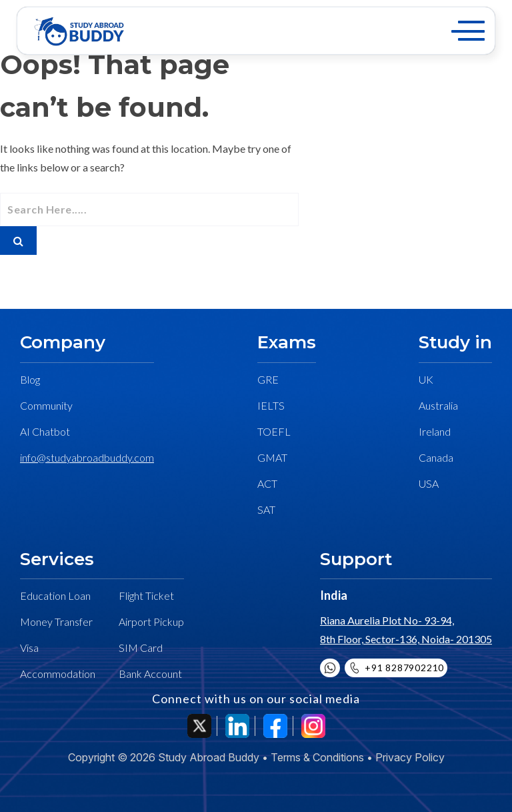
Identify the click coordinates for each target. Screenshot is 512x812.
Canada (436, 457)
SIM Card (141, 648)
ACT (267, 483)
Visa (29, 648)
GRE (268, 379)
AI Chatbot (45, 431)
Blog (30, 379)
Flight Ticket (146, 595)
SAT (266, 509)
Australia (438, 405)
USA (429, 483)
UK (426, 379)
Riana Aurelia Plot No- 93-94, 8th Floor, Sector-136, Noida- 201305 (406, 630)
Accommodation (58, 674)
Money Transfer (56, 622)
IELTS (271, 405)
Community (46, 405)
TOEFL (274, 431)
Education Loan (55, 595)
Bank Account (150, 674)
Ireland (435, 431)
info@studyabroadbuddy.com (87, 457)
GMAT (272, 457)
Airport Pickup (151, 622)
